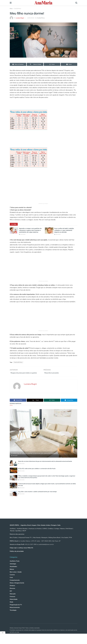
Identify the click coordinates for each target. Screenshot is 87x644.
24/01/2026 (14, 459)
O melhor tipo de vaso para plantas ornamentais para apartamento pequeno (34, 457)
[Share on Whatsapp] (52, 64)
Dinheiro (12, 589)
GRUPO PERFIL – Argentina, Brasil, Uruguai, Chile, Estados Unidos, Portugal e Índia (35, 529)
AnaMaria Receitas (22, 532)
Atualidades (13, 570)
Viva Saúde (65, 541)
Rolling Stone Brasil (54, 541)
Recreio (12, 535)
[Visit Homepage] (43, 3)
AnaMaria (13, 532)
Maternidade (14, 603)
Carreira (12, 578)
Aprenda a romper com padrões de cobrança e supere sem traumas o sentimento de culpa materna (30, 230)
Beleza (12, 573)
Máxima (62, 532)
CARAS (45, 532)
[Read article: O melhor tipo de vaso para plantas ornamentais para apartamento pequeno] (43, 437)
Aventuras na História (35, 532)
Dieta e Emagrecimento (17, 587)
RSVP (24, 535)
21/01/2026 (22, 234)
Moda (11, 606)
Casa (11, 581)
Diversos (12, 592)
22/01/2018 (31, 18)
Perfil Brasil (69, 532)
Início (11, 9)
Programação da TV (16, 608)
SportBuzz (18, 535)
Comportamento (15, 584)
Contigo (57, 532)
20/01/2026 (57, 234)
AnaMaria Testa (15, 565)
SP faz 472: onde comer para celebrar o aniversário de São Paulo (37, 472)
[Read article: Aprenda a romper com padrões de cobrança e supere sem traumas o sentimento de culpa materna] (14, 231)
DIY (11, 595)
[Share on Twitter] (35, 64)
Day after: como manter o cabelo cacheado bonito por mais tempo (37, 495)
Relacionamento (15, 611)
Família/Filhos (18, 9)
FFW (70, 541)
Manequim (44, 541)
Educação (13, 598)
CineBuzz (50, 532)
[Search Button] (76, 3)
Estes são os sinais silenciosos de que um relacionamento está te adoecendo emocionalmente (45, 465)
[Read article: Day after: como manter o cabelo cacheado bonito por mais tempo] (13, 497)
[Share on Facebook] (18, 64)
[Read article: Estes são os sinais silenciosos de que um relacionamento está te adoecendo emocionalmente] (13, 467)
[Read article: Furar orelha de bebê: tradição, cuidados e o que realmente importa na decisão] (49, 231)
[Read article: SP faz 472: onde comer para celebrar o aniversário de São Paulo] (13, 474)
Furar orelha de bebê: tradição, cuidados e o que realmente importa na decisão (64, 230)
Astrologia (13, 568)
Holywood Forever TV (25, 541)
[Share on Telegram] (69, 64)
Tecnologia (13, 614)
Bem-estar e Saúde (16, 576)
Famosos (12, 600)
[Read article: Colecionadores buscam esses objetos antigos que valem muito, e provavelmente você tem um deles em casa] (13, 489)
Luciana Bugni (20, 18)
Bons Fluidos (14, 541)
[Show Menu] (11, 3)
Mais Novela (37, 541)
